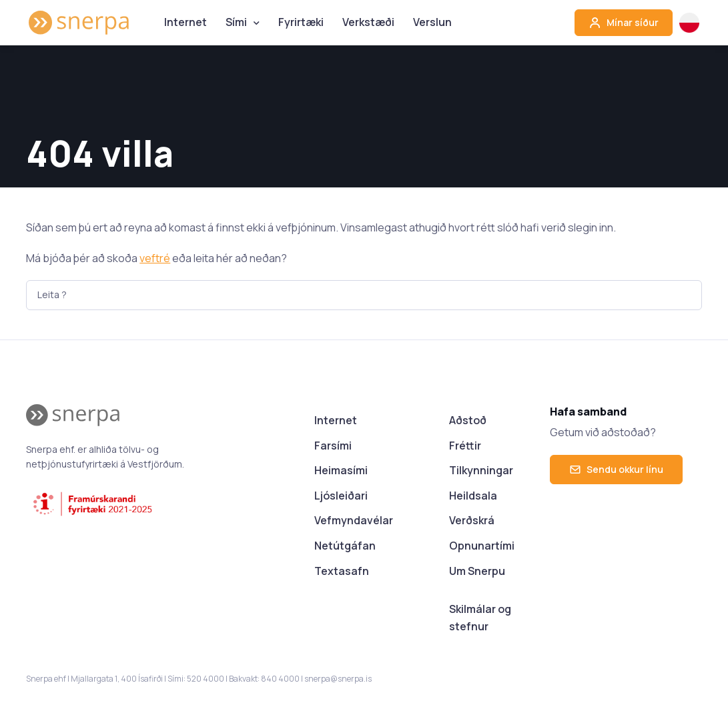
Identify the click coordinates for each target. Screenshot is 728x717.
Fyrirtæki (301, 22)
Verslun (432, 22)
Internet (186, 22)
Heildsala (473, 496)
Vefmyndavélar (354, 520)
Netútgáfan (345, 546)
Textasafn (342, 571)
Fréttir (465, 446)
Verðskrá (472, 520)
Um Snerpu (477, 571)
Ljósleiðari (341, 496)
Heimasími (341, 470)
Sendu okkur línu (616, 469)
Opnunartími (482, 546)
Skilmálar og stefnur (480, 618)
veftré (155, 258)
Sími (236, 22)
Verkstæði (368, 22)
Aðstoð (468, 420)
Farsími (333, 446)
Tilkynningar (481, 470)
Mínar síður (624, 23)
